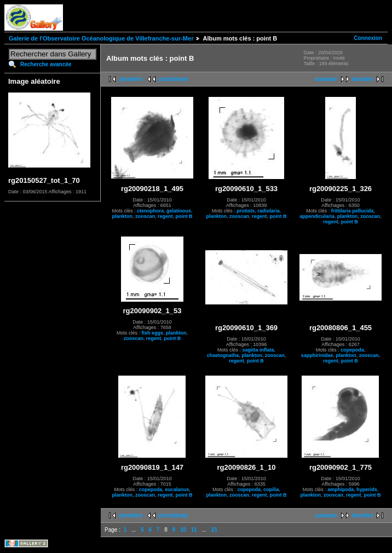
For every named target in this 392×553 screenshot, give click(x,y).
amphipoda (341, 489)
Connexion (368, 38)
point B (184, 216)
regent (165, 216)
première (131, 79)
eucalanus (177, 489)
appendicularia (317, 216)
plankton (122, 216)
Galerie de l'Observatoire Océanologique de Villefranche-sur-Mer (101, 38)
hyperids (367, 489)
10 (183, 530)
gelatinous (179, 211)
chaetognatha (223, 355)
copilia (271, 489)
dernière (363, 79)
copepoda (352, 350)
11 (194, 530)
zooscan (145, 216)
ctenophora (150, 211)
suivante (326, 79)
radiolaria (269, 211)
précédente (173, 79)
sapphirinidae (317, 355)
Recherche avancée (46, 64)
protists (246, 211)
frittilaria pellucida (353, 211)
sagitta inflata (258, 350)
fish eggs (152, 333)
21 (214, 530)
